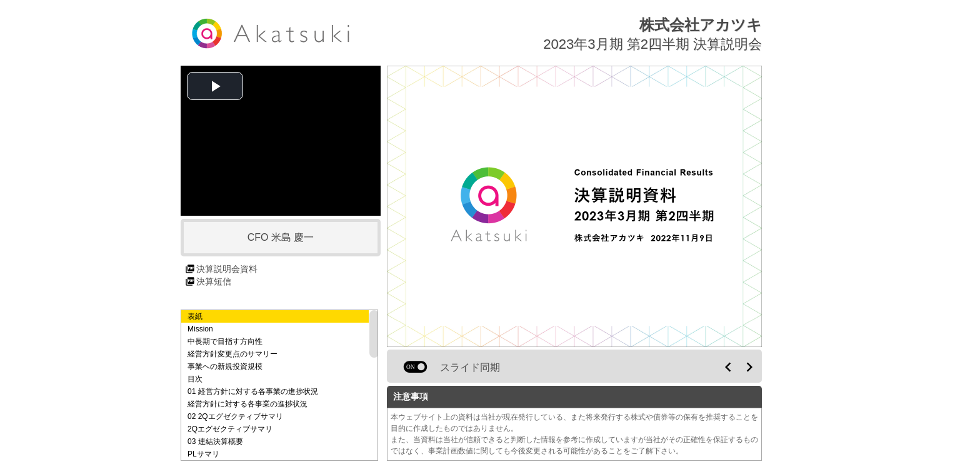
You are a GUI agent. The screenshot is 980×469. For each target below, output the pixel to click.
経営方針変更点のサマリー (232, 354)
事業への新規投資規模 (225, 366)
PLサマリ (203, 454)
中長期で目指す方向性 (225, 341)
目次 (195, 379)
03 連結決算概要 (215, 441)
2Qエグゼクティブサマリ (230, 429)
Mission (200, 329)
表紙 (195, 316)
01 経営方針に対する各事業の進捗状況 (253, 391)
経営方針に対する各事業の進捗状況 (247, 404)
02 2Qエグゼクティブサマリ (235, 416)
